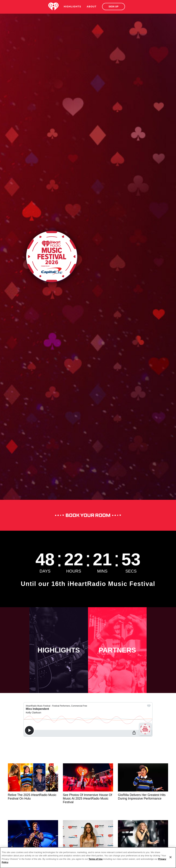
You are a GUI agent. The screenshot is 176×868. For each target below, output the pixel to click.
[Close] (170, 857)
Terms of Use (95, 859)
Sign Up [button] (114, 7)
